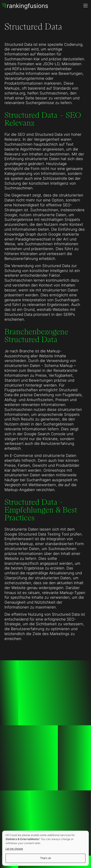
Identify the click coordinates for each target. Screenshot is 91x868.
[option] (11, 864)
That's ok (45, 858)
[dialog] (45, 848)
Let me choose (14, 849)
